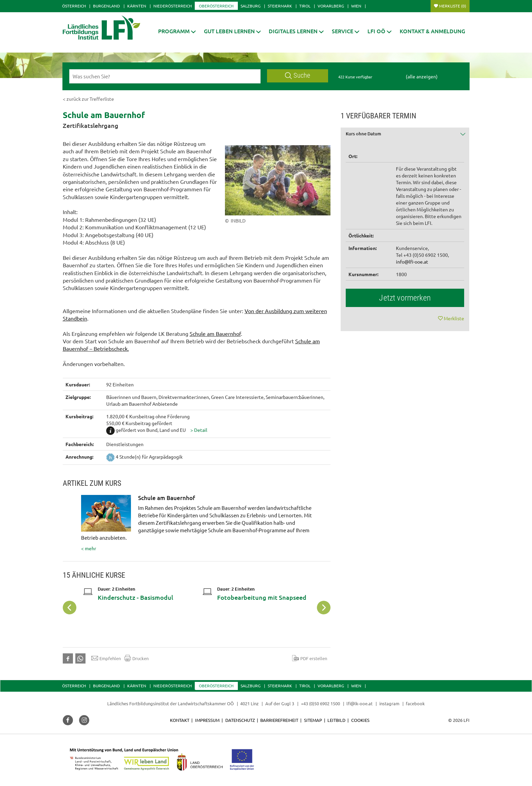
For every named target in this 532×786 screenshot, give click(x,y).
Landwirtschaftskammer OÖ (206, 703)
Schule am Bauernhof (215, 333)
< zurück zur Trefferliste (88, 99)
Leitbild (336, 720)
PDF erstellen (310, 658)
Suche (298, 75)
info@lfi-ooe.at (412, 262)
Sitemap (313, 720)
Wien (356, 6)
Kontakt (180, 720)
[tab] (405, 136)
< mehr (199, 523)
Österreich (74, 6)
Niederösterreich (173, 6)
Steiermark (280, 6)
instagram (389, 703)
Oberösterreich (216, 6)
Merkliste (453, 6)
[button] (177, 31)
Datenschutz (240, 720)
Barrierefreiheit (279, 720)
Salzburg (251, 6)
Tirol (305, 6)
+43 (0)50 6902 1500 (320, 703)
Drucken (136, 658)
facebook (415, 703)
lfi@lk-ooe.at (359, 703)
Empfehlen (106, 658)
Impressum (207, 720)
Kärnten (137, 6)
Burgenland (107, 6)
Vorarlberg (331, 6)
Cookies (360, 720)
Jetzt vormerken (405, 298)
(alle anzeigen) (422, 76)
